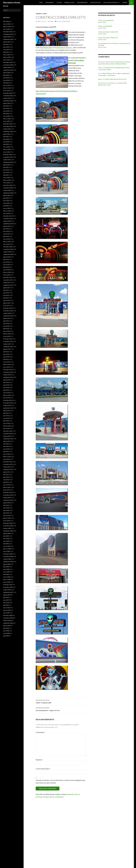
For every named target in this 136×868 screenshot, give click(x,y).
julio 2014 (6, 382)
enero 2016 (7, 336)
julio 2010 (6, 505)
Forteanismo (50, 3)
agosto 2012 (7, 441)
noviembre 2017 (8, 280)
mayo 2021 (6, 172)
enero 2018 (7, 275)
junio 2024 (6, 78)
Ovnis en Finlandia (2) (105, 26)
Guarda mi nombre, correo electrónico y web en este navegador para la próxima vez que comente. (60, 781)
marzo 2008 (7, 577)
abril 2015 (6, 359)
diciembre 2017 (8, 277)
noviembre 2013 (8, 403)
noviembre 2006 (8, 618)
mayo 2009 (6, 541)
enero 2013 (7, 428)
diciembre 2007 (8, 585)
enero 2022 (7, 152)
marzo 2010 (7, 515)
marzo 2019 (7, 239)
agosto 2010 (7, 503)
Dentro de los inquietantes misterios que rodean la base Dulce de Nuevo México (114, 63)
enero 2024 (7, 91)
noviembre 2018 (8, 249)
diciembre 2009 (8, 523)
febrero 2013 (7, 426)
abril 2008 (6, 574)
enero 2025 (7, 60)
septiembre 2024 (8, 70)
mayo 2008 (6, 572)
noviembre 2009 (8, 526)
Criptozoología (95, 3)
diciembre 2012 (8, 431)
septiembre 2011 (8, 469)
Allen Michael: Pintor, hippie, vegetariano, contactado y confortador (114, 74)
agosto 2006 (7, 626)
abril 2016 (6, 329)
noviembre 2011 (8, 464)
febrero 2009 (7, 549)
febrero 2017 (7, 303)
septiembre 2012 (8, 439)
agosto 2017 (7, 288)
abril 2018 (6, 267)
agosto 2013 (7, 411)
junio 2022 (6, 139)
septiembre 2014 (8, 377)
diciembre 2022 (8, 124)
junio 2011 (6, 477)
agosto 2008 (7, 564)
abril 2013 (6, 421)
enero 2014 (7, 398)
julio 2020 (6, 198)
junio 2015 (6, 354)
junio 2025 (6, 47)
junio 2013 (6, 416)
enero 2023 (7, 121)
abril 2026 (6, 21)
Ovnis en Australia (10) (106, 20)
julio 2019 (6, 229)
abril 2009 (6, 544)
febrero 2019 (7, 242)
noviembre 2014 (8, 372)
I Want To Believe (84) (61, 701)
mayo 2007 (6, 603)
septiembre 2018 (8, 254)
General (125, 3)
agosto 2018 (7, 257)
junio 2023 (6, 108)
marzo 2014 (7, 393)
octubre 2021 (7, 160)
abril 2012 (6, 451)
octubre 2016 (7, 313)
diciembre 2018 (8, 247)
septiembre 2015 (8, 347)
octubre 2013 (7, 405)
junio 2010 (6, 508)
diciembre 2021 (8, 155)
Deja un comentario (63, 21)
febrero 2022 (7, 149)
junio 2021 (6, 170)
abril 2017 (6, 298)
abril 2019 (6, 236)
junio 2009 (6, 539)
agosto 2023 (7, 103)
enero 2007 (7, 613)
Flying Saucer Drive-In (63, 47)
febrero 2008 (7, 580)
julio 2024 (6, 75)
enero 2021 (7, 183)
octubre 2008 (7, 559)
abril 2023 (6, 114)
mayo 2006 (6, 633)
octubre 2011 (7, 467)
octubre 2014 (7, 375)
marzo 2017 (7, 300)
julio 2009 (6, 536)
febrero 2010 (7, 518)
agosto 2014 (7, 380)
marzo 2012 (7, 454)
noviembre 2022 (8, 126)
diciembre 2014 (8, 370)
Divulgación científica (111, 3)
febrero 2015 (7, 364)
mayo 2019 (6, 234)
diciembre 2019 (8, 216)
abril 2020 (6, 206)
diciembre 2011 (8, 462)
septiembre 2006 (8, 623)
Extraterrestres (82, 3)
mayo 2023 (6, 111)
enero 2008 (7, 582)
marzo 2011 (7, 485)
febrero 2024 (7, 88)
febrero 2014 (7, 395)
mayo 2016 (6, 326)
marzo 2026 (7, 24)
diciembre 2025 (8, 32)
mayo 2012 (6, 449)
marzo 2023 (7, 116)
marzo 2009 (7, 546)
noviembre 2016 (8, 311)
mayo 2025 (6, 50)
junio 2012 (6, 446)
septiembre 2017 (8, 285)
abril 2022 (6, 144)
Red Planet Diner (46, 47)
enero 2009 (7, 551)
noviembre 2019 (8, 219)
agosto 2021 (7, 165)
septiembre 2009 (8, 531)
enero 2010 (7, 521)
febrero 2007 (7, 610)
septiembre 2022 (8, 131)
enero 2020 (7, 213)
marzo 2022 (7, 147)
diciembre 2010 (8, 492)
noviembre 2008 (8, 556)
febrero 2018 (7, 272)
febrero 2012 (7, 457)
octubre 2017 (7, 283)
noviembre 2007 (8, 587)
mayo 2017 (6, 295)
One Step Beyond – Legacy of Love (61, 709)
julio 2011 (6, 475)
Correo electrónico (43, 769)
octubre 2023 (7, 98)
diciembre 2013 (8, 400)
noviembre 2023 (8, 96)
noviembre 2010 (8, 495)
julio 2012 (6, 444)
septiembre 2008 (8, 562)
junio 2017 (6, 293)
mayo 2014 (6, 387)
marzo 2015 (7, 362)
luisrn (51, 21)
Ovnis (41, 3)
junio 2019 (6, 231)
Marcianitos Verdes (12, 3)
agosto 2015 (7, 349)
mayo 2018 (6, 265)
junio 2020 (6, 201)
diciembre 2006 (8, 615)
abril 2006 (6, 636)
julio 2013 (6, 413)
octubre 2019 (7, 221)
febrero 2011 (7, 487)
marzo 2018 (7, 270)
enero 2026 (7, 29)
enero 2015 (7, 367)
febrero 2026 (7, 27)
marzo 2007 (7, 608)
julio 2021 (6, 167)
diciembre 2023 (8, 93)
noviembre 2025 (8, 34)
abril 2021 (6, 175)
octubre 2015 (7, 344)
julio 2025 (6, 44)
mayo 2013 (6, 418)
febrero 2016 (7, 334)
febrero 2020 (7, 211)
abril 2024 (6, 83)
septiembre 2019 (8, 224)
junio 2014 (6, 385)
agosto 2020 (7, 195)
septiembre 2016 (8, 316)
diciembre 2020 (8, 185)
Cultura (59, 3)
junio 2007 (6, 600)
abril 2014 (6, 390)
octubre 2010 (7, 498)
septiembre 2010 (8, 500)
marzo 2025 (7, 55)
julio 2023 (6, 106)
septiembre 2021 (8, 162)
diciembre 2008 (8, 554)
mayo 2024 (6, 80)
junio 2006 (6, 631)
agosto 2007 (7, 595)
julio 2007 (6, 597)
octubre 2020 (7, 190)
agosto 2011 (7, 472)
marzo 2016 (7, 331)
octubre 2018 (7, 252)
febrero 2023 (7, 119)
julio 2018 (6, 259)
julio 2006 (6, 628)
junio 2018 (6, 262)
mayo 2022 (6, 142)
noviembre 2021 (8, 157)
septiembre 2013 (8, 408)
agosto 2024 (7, 73)
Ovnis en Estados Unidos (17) (108, 38)
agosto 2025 (7, 42)
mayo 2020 (6, 203)
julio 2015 (6, 352)
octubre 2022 (7, 129)
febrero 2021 (7, 180)
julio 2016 (6, 321)
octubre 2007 (7, 590)
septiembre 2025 (8, 39)
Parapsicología (69, 3)
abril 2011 (6, 482)
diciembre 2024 (8, 62)
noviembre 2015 (8, 341)
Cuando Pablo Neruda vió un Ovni (115, 79)
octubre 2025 (7, 37)
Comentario (41, 732)
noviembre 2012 (8, 434)
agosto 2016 (7, 318)
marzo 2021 (7, 178)
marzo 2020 (7, 208)
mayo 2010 (6, 510)
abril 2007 (6, 605)
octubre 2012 (7, 436)
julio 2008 (6, 567)
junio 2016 (6, 323)
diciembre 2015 (8, 339)
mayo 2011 (6, 480)
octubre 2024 (7, 67)
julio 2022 (6, 137)
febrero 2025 (7, 57)
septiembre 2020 (8, 193)
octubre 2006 (7, 620)
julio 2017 (6, 290)
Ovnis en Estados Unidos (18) (108, 32)
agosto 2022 (7, 134)
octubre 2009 (7, 528)
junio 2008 (6, 569)
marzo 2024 (7, 85)
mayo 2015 (6, 357)
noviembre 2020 (8, 188)
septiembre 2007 (8, 592)
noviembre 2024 (8, 65)
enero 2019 (7, 244)
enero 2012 (7, 459)
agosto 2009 (7, 533)
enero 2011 (7, 490)
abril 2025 (6, 52)
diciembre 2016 (8, 308)
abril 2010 (6, 513)
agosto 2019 (7, 226)
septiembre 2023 (8, 101)
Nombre (39, 760)
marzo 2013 (7, 423)
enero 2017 (7, 306)
